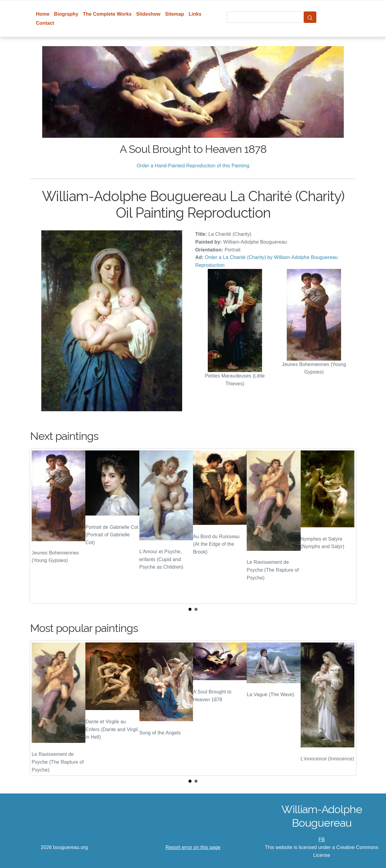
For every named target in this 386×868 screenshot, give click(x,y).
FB (322, 840)
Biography (66, 14)
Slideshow (149, 14)
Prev (40, 526)
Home (43, 14)
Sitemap (174, 14)
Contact (45, 23)
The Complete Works (107, 14)
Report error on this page (193, 847)
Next (346, 526)
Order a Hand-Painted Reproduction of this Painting (193, 166)
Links (195, 14)
